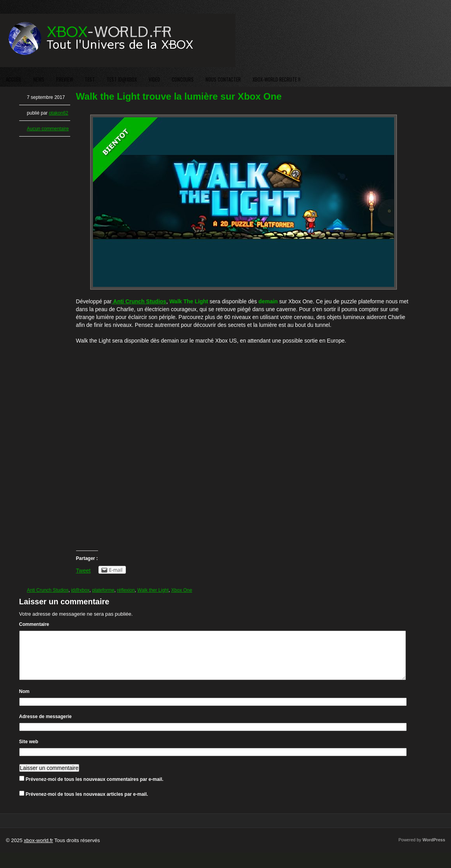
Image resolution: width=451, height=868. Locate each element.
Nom (25, 701)
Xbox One (182, 590)
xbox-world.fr (38, 850)
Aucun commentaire (48, 129)
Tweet (83, 571)
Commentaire (34, 624)
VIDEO (154, 79)
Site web (29, 751)
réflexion (126, 590)
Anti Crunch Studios (48, 590)
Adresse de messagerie (45, 726)
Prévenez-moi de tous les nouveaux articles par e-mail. (87, 804)
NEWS (39, 79)
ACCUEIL (14, 79)
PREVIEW (65, 79)
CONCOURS (183, 79)
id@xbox (80, 590)
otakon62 (59, 113)
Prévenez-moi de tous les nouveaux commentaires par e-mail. (94, 789)
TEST (90, 79)
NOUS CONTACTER (223, 79)
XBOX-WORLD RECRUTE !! (276, 79)
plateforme (103, 590)
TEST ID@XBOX (122, 79)
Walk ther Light (153, 590)
